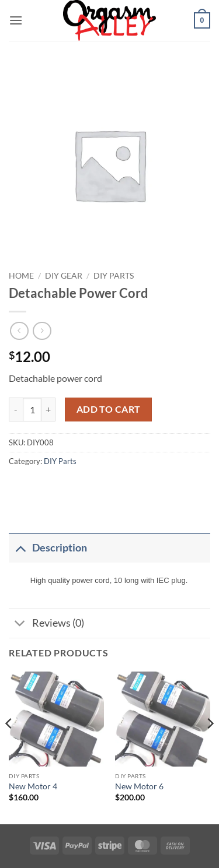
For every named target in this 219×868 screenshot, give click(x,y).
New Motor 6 (139, 786)
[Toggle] (20, 548)
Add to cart (109, 409)
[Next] (210, 747)
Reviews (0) (46, 625)
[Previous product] (42, 331)
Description (48, 548)
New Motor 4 (33, 786)
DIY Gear (64, 276)
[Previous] (9, 747)
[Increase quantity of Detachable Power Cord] (48, 409)
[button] (16, 20)
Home (21, 276)
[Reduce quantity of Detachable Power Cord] (16, 409)
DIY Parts (114, 276)
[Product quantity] (32, 409)
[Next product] (19, 331)
